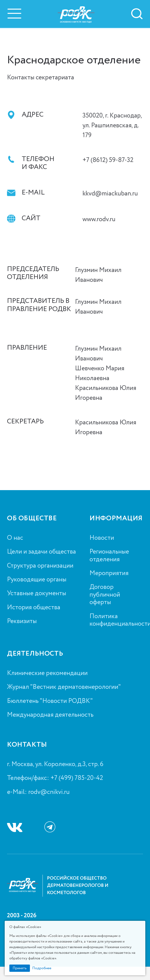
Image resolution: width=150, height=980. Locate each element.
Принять (20, 968)
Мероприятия (109, 573)
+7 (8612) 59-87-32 (108, 160)
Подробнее (42, 968)
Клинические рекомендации (47, 673)
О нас (15, 538)
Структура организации (40, 566)
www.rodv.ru (99, 219)
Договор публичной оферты (105, 595)
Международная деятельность (50, 715)
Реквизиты (22, 621)
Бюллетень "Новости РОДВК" (50, 701)
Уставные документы (37, 593)
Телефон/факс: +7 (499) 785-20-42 (55, 778)
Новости (102, 538)
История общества (34, 607)
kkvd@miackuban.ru (110, 194)
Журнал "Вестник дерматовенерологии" (64, 687)
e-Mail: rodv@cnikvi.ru (38, 792)
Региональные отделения (109, 556)
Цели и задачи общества (41, 552)
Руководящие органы (37, 580)
